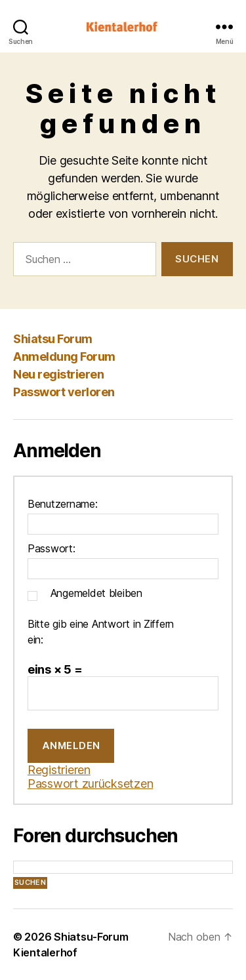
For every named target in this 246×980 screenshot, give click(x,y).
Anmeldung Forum (64, 357)
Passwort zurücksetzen (90, 784)
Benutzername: (63, 504)
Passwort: (51, 548)
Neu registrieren (58, 374)
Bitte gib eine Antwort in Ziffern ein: (101, 632)
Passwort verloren (64, 392)
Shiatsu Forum (53, 339)
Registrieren (59, 770)
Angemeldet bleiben (96, 593)
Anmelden (71, 745)
